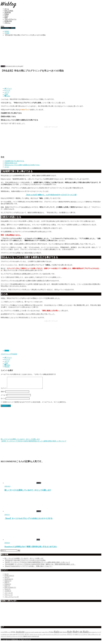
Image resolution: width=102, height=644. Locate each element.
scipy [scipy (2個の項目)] (8, 637)
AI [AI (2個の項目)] (1, 634)
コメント (4, 390)
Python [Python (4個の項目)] (51, 634)
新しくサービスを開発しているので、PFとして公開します (24, 561)
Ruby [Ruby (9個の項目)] (70, 634)
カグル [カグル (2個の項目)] (31, 637)
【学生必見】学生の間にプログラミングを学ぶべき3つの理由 (25, 563)
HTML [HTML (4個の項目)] (13, 634)
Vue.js (6, 16)
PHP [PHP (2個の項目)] (46, 634)
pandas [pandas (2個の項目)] (43, 634)
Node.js (8, 583)
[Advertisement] (51, 51)
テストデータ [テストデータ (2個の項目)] (48, 637)
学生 (13, 354)
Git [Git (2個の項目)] (10, 634)
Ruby (6, 17)
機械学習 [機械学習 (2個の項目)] (25, 639)
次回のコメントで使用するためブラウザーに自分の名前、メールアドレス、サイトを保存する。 (35, 404)
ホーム (7, 9)
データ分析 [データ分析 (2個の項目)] (75, 637)
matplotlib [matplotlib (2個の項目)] (36, 634)
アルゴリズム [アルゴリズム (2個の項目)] (21, 637)
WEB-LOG (15, 642)
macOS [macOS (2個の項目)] (33, 634)
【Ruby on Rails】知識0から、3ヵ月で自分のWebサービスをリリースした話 (51, 195)
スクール (9, 595)
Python (7, 14)
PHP (7, 585)
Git (6, 576)
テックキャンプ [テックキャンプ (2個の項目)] (56, 637)
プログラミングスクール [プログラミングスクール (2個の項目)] (12, 639)
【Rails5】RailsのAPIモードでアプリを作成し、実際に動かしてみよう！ (29, 568)
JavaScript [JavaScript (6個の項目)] (20, 634)
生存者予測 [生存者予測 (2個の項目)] (34, 639)
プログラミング (6, 354)
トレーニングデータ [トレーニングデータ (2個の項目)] (83, 637)
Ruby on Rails (9, 11)
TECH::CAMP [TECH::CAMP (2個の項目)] (12, 637)
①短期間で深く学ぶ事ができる (14, 161)
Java (7, 580)
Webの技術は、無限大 (8, 28)
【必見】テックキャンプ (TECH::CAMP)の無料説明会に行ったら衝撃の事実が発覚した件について (37, 565)
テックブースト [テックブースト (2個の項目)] (63, 637)
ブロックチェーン (10, 19)
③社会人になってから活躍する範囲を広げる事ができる (22, 165)
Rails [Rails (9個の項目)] (57, 634)
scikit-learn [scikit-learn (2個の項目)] (4, 637)
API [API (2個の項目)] (3, 634)
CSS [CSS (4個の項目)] (6, 634)
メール (4, 397)
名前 (3, 394)
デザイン (7, 23)
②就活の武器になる (11, 163)
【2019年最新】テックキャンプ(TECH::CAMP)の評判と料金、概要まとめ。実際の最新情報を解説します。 (40, 567)
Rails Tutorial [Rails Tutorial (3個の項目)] (63, 634)
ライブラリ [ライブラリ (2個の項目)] (20, 639)
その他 (7, 351)
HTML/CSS (8, 21)
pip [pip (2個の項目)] (48, 634)
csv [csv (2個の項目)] (8, 634)
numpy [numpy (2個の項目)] (40, 634)
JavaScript (8, 12)
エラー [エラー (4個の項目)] (27, 637)
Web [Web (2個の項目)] (17, 637)
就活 (16, 354)
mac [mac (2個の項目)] (30, 634)
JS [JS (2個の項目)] (25, 634)
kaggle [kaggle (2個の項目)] (27, 634)
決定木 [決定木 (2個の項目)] (29, 639)
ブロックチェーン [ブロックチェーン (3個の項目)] (93, 637)
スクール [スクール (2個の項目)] (35, 637)
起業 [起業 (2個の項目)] (38, 639)
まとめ (7, 167)
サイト (3, 401)
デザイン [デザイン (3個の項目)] (70, 637)
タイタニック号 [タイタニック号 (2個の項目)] (41, 637)
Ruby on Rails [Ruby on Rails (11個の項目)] (81, 634)
